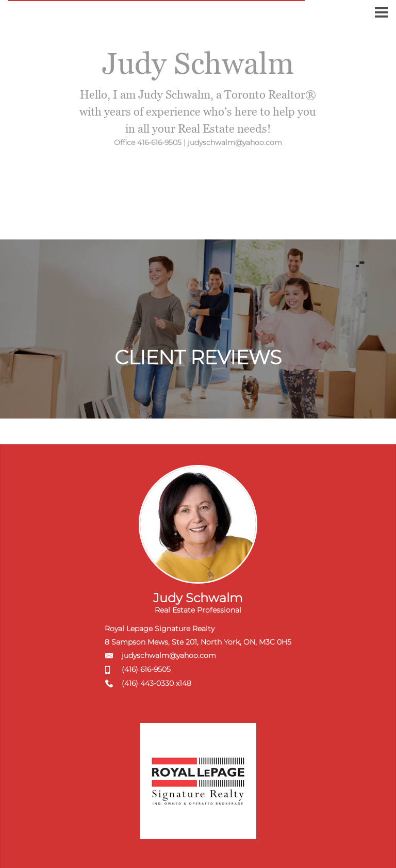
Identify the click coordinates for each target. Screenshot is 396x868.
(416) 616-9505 (146, 669)
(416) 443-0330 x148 (156, 683)
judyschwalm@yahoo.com (169, 655)
